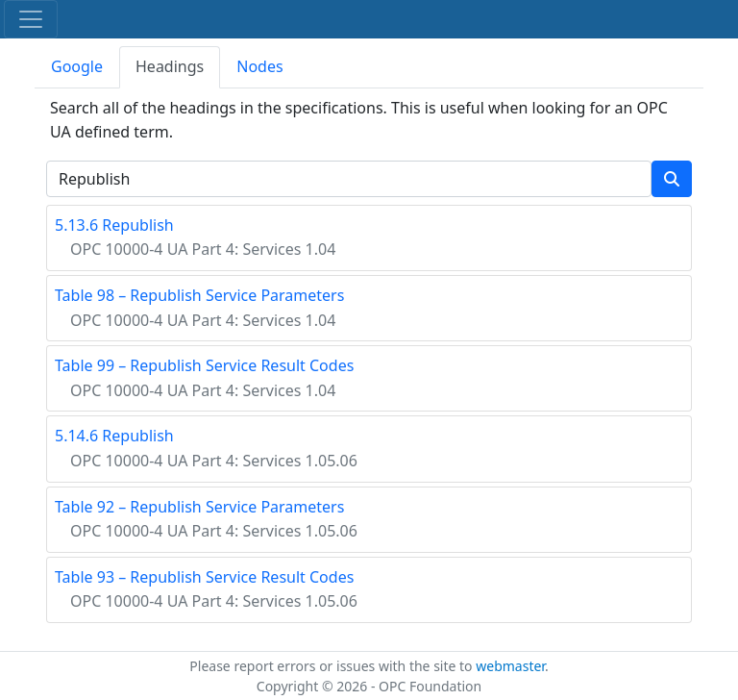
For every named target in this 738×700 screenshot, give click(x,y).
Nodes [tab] (259, 66)
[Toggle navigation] (31, 19)
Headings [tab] (170, 66)
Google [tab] (77, 66)
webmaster (510, 666)
